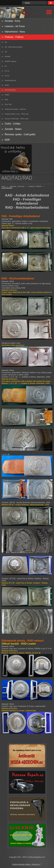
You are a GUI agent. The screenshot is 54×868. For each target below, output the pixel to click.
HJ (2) (7, 76)
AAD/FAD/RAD (10, 90)
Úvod (3, 186)
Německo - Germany (17, 186)
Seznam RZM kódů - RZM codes (17, 119)
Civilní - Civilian (13, 124)
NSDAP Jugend (11, 61)
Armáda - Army (12, 21)
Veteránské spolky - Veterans (15, 109)
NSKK (7, 85)
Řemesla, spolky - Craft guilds (20, 134)
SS (6, 52)
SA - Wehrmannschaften (14, 47)
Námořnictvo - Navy (15, 32)
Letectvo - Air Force (15, 26)
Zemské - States (13, 129)
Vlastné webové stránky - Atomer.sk (27, 864)
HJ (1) (7, 71)
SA (6, 42)
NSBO (7, 95)
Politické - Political (14, 37)
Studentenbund (10, 80)
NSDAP (8, 57)
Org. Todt (8, 104)
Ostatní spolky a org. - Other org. (17, 114)
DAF (6, 100)
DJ (6, 66)
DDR (7, 140)
